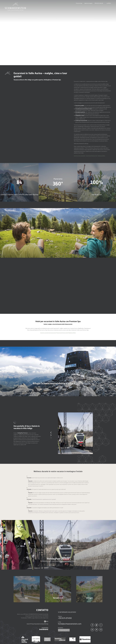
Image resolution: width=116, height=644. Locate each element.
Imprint (29, 624)
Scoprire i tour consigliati (80, 156)
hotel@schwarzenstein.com (70, 624)
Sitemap (46, 624)
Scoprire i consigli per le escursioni (48, 333)
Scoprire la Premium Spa (92, 156)
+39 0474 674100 (65, 618)
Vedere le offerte (101, 156)
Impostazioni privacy (39, 624)
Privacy (32, 624)
